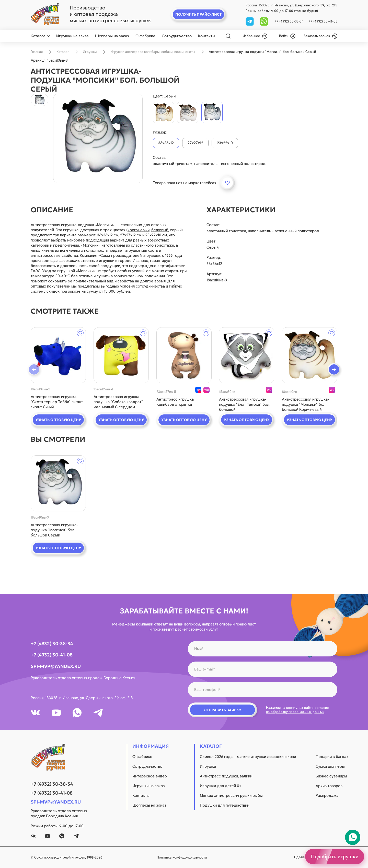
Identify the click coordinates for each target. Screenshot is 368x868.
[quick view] (58, 355)
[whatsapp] (264, 21)
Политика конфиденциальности (182, 857)
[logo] (45, 14)
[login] (287, 36)
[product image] (98, 138)
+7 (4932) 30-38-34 (289, 21)
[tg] (250, 21)
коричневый (139, 230)
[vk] (35, 713)
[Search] (228, 36)
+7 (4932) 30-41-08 (323, 21)
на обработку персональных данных (295, 712)
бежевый (160, 230)
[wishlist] (255, 36)
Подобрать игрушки (335, 856)
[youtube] (56, 713)
